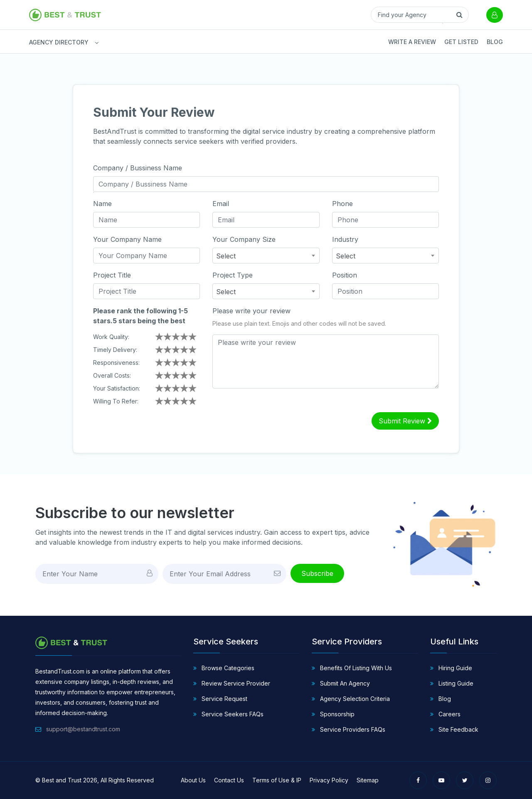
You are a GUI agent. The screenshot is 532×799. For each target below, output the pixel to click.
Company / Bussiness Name (138, 168)
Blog (495, 42)
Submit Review (405, 421)
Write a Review (412, 42)
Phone (342, 204)
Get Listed (461, 42)
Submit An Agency (341, 683)
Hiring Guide (451, 668)
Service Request (220, 699)
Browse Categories (224, 668)
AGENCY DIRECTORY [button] (33, 42)
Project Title (112, 275)
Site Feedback (454, 729)
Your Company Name (127, 239)
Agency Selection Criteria (351, 699)
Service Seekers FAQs (228, 714)
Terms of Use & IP (277, 780)
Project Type (233, 275)
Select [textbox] (226, 256)
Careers (445, 714)
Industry (345, 239)
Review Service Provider (232, 683)
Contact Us (229, 780)
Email (221, 204)
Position (345, 275)
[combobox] (266, 256)
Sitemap (368, 780)
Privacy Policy (329, 780)
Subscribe (317, 573)
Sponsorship (333, 714)
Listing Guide (452, 683)
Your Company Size (244, 239)
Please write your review (251, 311)
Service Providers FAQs (349, 729)
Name (102, 204)
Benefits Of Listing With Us (352, 668)
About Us (193, 780)
